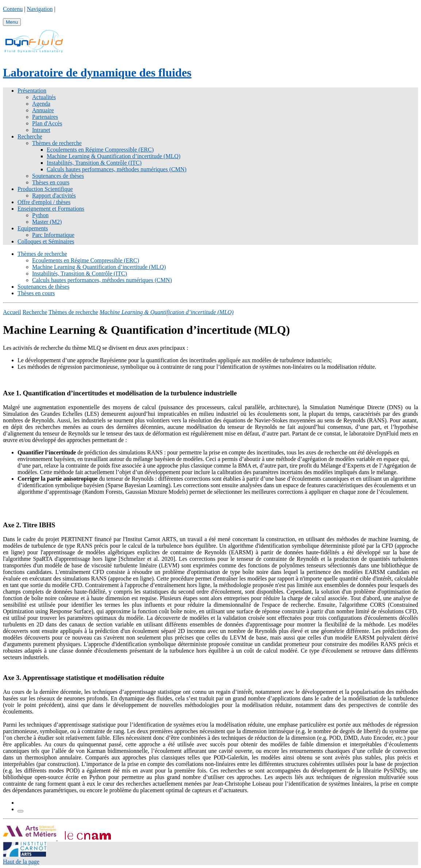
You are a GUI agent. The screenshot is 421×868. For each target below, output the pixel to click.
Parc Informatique (53, 235)
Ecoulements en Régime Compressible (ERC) (100, 150)
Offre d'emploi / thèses (44, 202)
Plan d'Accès (47, 123)
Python (40, 215)
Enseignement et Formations (51, 209)
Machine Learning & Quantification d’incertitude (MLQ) (114, 156)
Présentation (32, 91)
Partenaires (45, 117)
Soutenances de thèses (58, 176)
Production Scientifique (45, 189)
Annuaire (43, 110)
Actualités (44, 97)
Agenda (41, 104)
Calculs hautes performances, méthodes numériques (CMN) (117, 169)
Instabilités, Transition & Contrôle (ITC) (94, 163)
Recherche (30, 136)
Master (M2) (47, 222)
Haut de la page (21, 862)
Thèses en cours (51, 182)
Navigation (40, 9)
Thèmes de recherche (57, 143)
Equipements (33, 228)
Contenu (13, 9)
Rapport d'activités (54, 196)
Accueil (12, 312)
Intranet (41, 130)
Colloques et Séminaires (46, 241)
